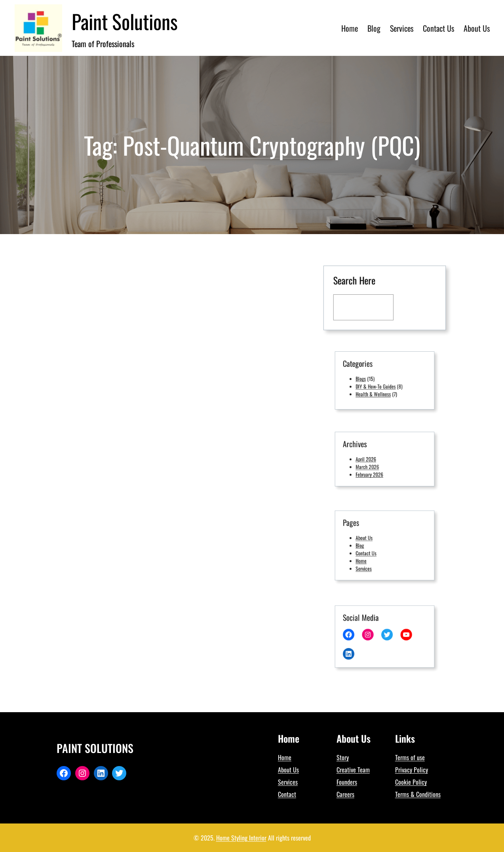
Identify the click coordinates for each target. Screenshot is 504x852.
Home (367, 557)
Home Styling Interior (241, 838)
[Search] (415, 307)
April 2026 (370, 459)
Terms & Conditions (418, 794)
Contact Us (371, 552)
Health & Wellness (376, 391)
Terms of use (410, 757)
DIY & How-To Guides (378, 385)
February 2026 (373, 471)
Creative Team (353, 770)
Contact (287, 794)
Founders (347, 782)
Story (343, 757)
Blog (366, 546)
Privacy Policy (412, 770)
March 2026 (372, 465)
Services (369, 563)
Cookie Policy (411, 782)
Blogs (367, 379)
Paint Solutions (125, 21)
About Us (369, 540)
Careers (345, 794)
